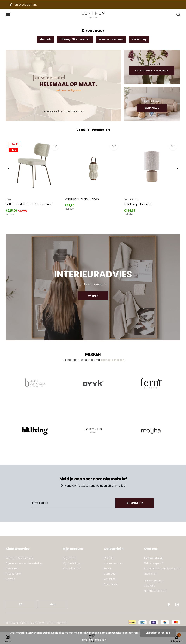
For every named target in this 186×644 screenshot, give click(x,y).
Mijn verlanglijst (71, 569)
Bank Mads (152, 108)
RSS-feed (62, 623)
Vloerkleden (110, 574)
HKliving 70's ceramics (75, 39)
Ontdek (93, 296)
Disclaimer (12, 569)
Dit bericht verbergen (158, 633)
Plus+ (52, 623)
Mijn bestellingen (72, 563)
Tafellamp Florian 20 (138, 204)
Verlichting (139, 39)
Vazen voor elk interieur (152, 71)
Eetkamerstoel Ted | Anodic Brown (30, 204)
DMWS (42, 623)
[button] (9, 15)
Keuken (108, 569)
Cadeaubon (110, 584)
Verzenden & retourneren (19, 558)
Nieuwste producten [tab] (93, 130)
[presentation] (8, 168)
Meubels (45, 39)
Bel (21, 604)
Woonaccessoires (111, 39)
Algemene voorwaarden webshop (24, 563)
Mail (53, 604)
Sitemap (10, 579)
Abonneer (135, 503)
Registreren (69, 558)
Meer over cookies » (94, 640)
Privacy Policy (13, 574)
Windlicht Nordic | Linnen (82, 199)
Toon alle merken (112, 360)
